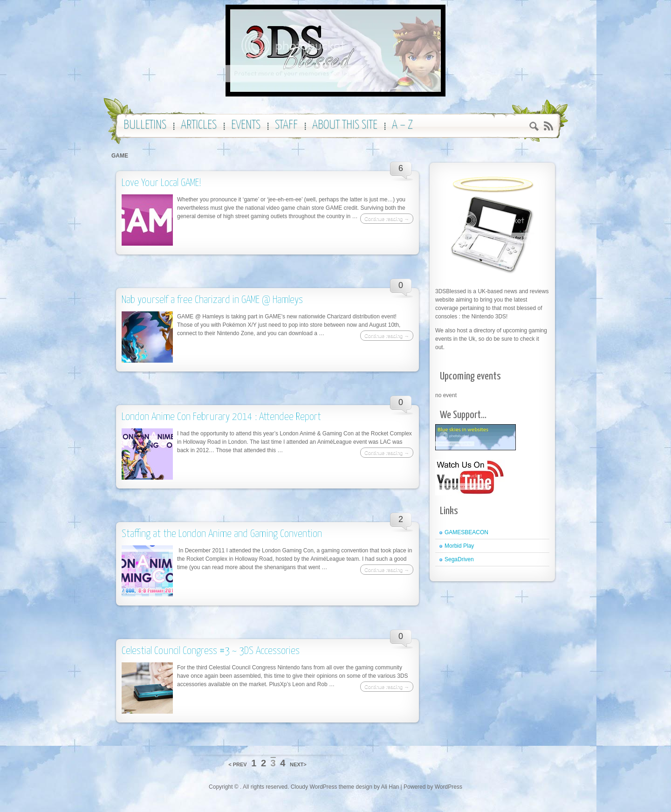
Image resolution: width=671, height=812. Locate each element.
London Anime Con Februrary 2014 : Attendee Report (221, 417)
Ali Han (390, 787)
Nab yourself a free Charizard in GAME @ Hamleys (212, 300)
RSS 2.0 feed (548, 126)
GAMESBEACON (466, 532)
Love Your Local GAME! (161, 183)
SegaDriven (459, 559)
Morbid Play (459, 546)
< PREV (237, 764)
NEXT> (298, 764)
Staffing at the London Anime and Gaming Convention (222, 534)
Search (534, 127)
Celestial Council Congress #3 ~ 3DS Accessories (211, 651)
